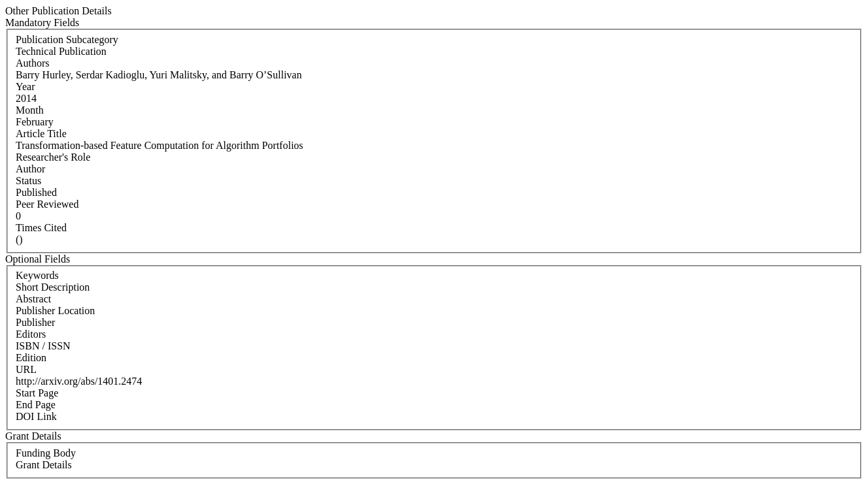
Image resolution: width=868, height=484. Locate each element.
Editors (31, 334)
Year (25, 87)
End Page (36, 405)
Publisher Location (55, 311)
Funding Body (46, 453)
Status (28, 181)
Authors (33, 63)
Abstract (33, 299)
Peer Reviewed (47, 204)
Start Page (37, 393)
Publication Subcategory (67, 40)
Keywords (37, 275)
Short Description (53, 287)
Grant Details (44, 465)
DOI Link (36, 416)
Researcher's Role (53, 157)
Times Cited (41, 228)
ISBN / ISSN (43, 346)
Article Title (41, 134)
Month (30, 110)
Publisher (35, 322)
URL (26, 369)
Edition (31, 358)
